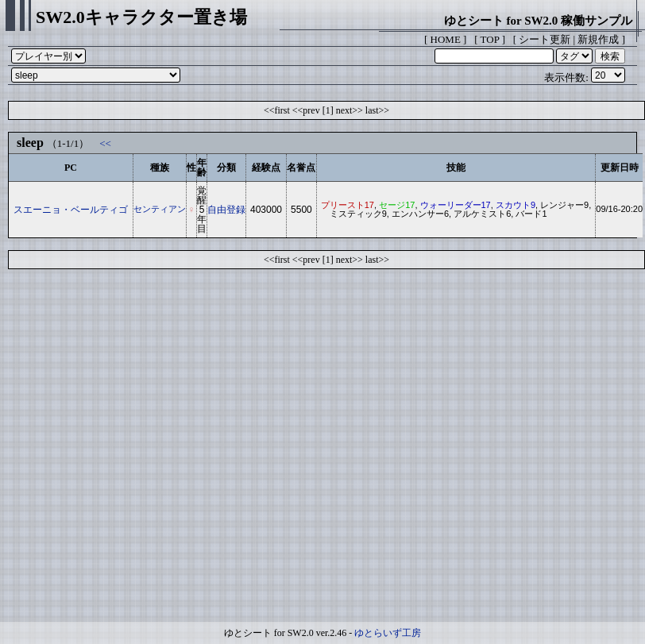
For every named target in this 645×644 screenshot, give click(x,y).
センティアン (160, 209)
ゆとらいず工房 (388, 633)
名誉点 (301, 168)
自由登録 (226, 210)
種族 (160, 168)
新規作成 (598, 39)
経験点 (266, 168)
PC (71, 168)
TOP (490, 39)
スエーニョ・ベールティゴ (71, 210)
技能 (456, 168)
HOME (446, 39)
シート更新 (545, 39)
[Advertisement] (149, 449)
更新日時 (620, 168)
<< (105, 143)
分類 (226, 168)
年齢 (202, 168)
